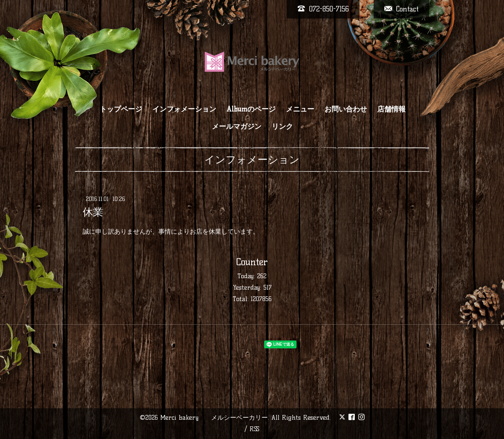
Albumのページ (251, 109)
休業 (93, 212)
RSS (255, 429)
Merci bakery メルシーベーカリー (214, 418)
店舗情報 (391, 109)
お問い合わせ (346, 109)
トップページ (121, 109)
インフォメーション (184, 109)
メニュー (300, 109)
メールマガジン (237, 126)
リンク (282, 126)
